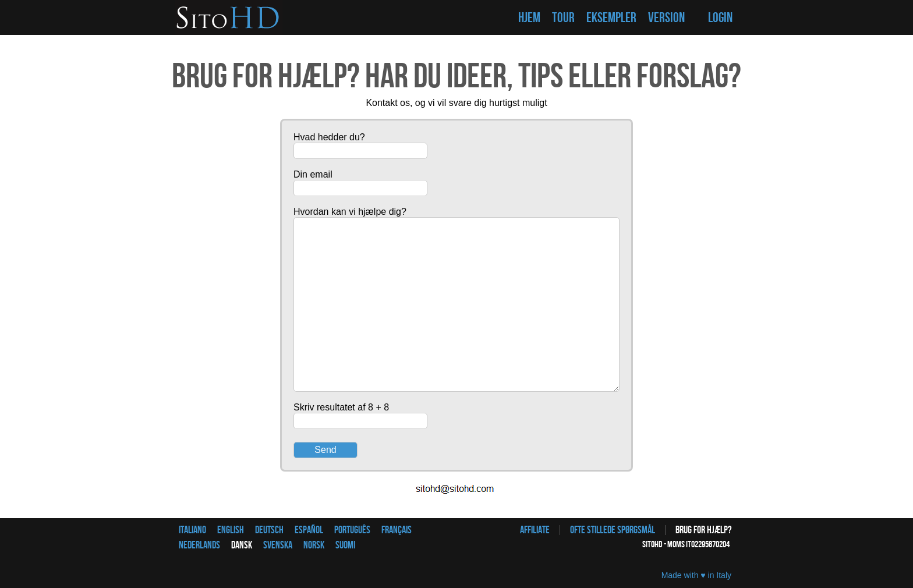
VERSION (666, 18)
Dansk (242, 545)
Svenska (278, 545)
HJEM (529, 18)
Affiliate (535, 530)
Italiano (192, 530)
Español (309, 530)
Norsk (314, 545)
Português (352, 530)
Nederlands (199, 545)
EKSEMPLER (611, 18)
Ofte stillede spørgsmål (613, 530)
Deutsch (269, 530)
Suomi (345, 545)
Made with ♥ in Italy (696, 575)
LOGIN (720, 18)
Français (397, 530)
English (231, 530)
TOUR (563, 18)
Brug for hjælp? (703, 530)
